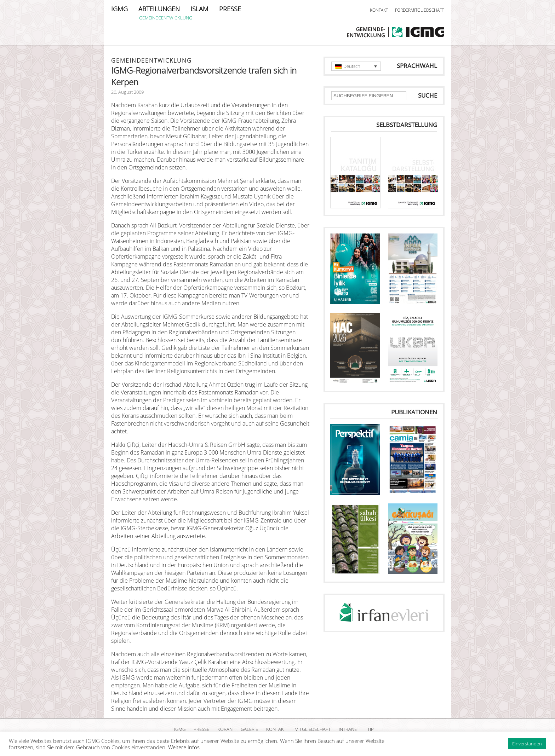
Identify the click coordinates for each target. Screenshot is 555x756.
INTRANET (349, 729)
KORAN (225, 729)
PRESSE (230, 9)
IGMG (119, 9)
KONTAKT (379, 10)
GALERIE (249, 729)
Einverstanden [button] (527, 744)
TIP (371, 729)
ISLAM (199, 9)
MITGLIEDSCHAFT (313, 729)
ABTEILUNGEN (159, 9)
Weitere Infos (184, 747)
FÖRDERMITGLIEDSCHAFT (419, 10)
